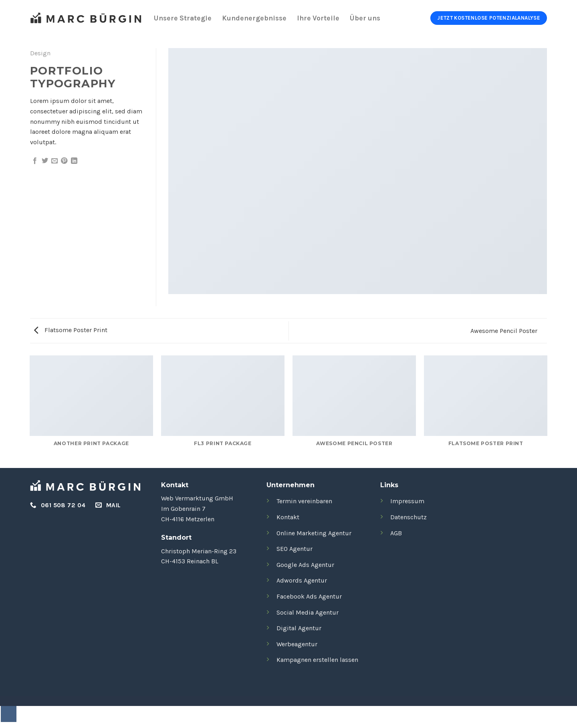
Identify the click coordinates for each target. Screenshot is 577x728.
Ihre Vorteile (318, 18)
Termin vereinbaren (304, 501)
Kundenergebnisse (254, 18)
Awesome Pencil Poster (505, 331)
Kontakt (288, 517)
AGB (396, 533)
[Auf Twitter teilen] (45, 161)
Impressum (407, 501)
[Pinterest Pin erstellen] (64, 161)
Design (40, 53)
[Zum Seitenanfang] (9, 714)
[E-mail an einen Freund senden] (54, 161)
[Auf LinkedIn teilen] (74, 161)
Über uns (365, 18)
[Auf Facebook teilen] (35, 161)
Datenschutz (409, 517)
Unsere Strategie (183, 18)
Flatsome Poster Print (71, 330)
